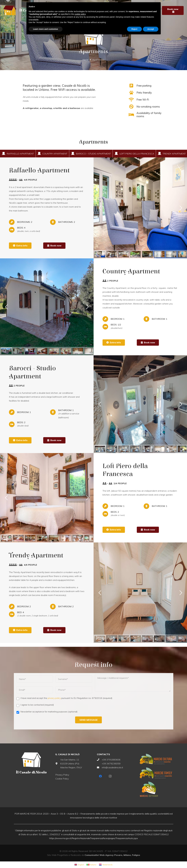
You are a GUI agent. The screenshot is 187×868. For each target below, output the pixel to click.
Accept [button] (151, 29)
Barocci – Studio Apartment (93, 154)
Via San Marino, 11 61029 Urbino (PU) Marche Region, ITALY (71, 764)
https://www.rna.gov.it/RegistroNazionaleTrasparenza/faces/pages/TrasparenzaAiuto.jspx (93, 838)
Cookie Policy (62, 779)
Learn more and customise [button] (46, 29)
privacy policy (54, 698)
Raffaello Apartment (20, 154)
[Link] (10, 10)
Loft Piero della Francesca (137, 154)
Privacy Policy (62, 775)
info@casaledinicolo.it (112, 767)
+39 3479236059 (111, 764)
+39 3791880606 (111, 760)
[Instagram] (110, 776)
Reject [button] (134, 29)
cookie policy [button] (80, 14)
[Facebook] (100, 776)
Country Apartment (55, 154)
